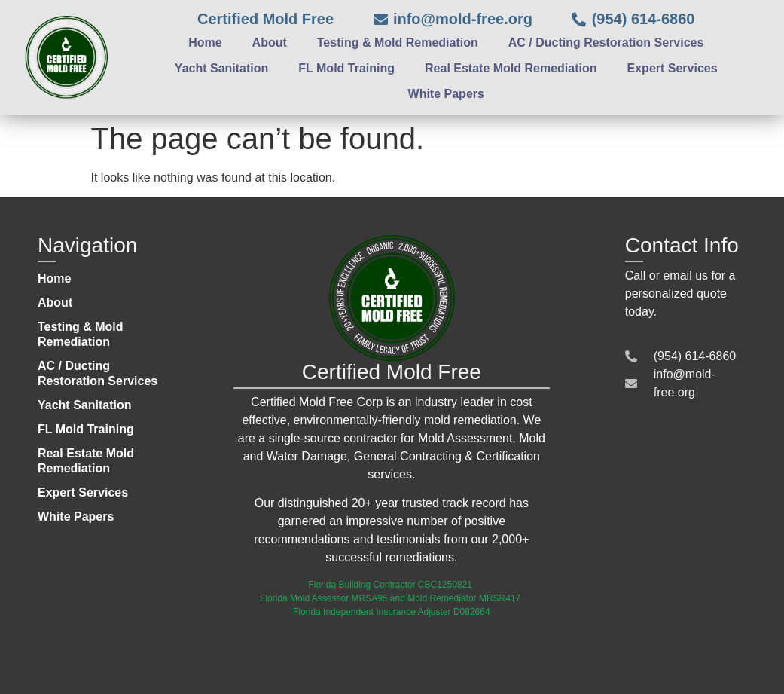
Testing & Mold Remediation (398, 43)
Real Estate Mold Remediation (511, 68)
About (270, 43)
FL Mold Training (346, 68)
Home (205, 43)
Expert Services (673, 68)
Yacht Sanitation (221, 68)
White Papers (446, 94)
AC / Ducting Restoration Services (606, 43)
